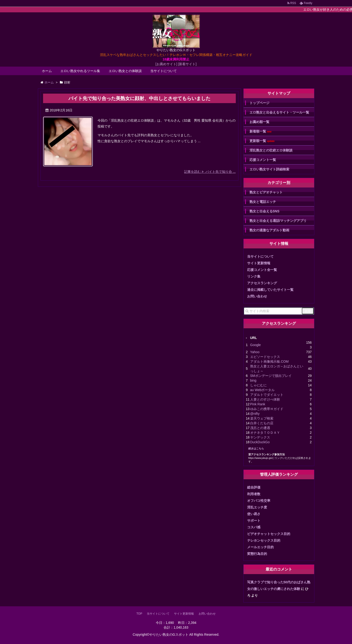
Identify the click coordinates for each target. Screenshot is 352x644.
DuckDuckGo (260, 442)
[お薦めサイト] (166, 64)
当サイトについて (164, 71)
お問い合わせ (257, 296)
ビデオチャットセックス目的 (269, 534)
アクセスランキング (262, 283)
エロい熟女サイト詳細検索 (269, 169)
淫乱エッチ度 (257, 507)
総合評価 (254, 487)
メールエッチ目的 (260, 547)
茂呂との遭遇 (260, 428)
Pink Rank (258, 404)
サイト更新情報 (259, 263)
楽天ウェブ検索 (262, 418)
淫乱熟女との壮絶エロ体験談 (271, 150)
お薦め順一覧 (259, 122)
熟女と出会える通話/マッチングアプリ (278, 221)
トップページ (259, 103)
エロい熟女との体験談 (125, 71)
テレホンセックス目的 (264, 540)
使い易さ (254, 514)
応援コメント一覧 (263, 160)
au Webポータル (263, 390)
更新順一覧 (262, 141)
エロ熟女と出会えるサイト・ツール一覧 (279, 112)
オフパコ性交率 (259, 501)
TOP (139, 614)
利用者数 (254, 494)
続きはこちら (256, 448)
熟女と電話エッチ (263, 202)
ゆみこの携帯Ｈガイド (267, 409)
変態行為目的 (257, 554)
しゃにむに (258, 385)
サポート (254, 521)
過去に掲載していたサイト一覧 (270, 290)
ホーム (47, 71)
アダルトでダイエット (267, 395)
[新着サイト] (187, 64)
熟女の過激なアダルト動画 (269, 230)
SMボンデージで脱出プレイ (271, 376)
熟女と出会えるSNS (265, 211)
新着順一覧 (261, 131)
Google (256, 345)
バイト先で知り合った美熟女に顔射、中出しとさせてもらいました (139, 98)
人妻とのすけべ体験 (265, 399)
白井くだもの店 (262, 423)
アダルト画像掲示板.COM (270, 361)
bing (253, 380)
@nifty (255, 414)
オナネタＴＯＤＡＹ (265, 433)
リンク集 (254, 276)
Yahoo (255, 352)
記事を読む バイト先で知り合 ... (210, 172)
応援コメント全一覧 (262, 270)
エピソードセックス (265, 357)
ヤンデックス (260, 437)
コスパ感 (254, 527)
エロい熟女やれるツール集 (80, 71)
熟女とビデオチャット (266, 192)
